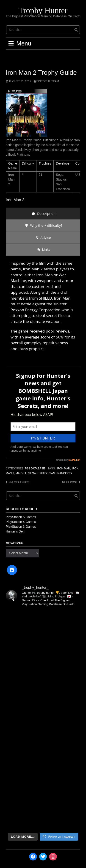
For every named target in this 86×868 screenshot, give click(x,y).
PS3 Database (35, 469)
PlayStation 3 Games (21, 527)
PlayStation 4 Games (21, 522)
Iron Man (63, 469)
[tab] (43, 214)
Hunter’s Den (15, 531)
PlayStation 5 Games (21, 517)
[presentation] (43, 214)
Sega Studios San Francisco (50, 473)
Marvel (21, 473)
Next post (70, 482)
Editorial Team (48, 81)
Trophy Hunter (43, 11)
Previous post (20, 482)
